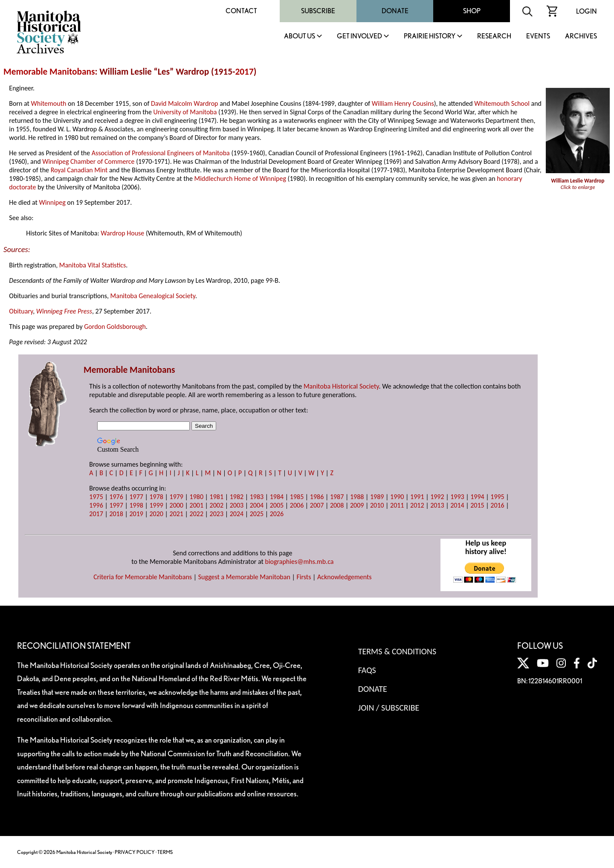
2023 (217, 514)
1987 (337, 497)
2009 (357, 505)
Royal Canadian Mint (79, 170)
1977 (136, 497)
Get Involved (359, 36)
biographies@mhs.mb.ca (300, 562)
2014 (457, 505)
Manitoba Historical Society (341, 386)
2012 (417, 505)
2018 (116, 514)
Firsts (304, 577)
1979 (177, 497)
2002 (217, 505)
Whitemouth (49, 103)
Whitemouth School (502, 103)
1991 (417, 497)
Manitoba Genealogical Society (153, 296)
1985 (297, 497)
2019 (136, 514)
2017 (244, 72)
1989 (377, 497)
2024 (237, 514)
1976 (116, 497)
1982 (237, 497)
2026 (277, 514)
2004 (257, 505)
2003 (237, 505)
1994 (477, 497)
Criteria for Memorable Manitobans (143, 577)
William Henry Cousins (403, 103)
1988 (357, 497)
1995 (497, 497)
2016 (497, 505)
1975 (96, 497)
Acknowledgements (345, 577)
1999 (156, 505)
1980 (197, 497)
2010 (377, 505)
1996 (96, 505)
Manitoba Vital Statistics (93, 265)
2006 (297, 505)
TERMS (165, 852)
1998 (136, 505)
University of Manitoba (185, 112)
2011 (397, 505)
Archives (581, 36)
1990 (397, 497)
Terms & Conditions (397, 651)
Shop (472, 11)
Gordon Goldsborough (115, 327)
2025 (257, 514)
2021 (177, 514)
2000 (177, 505)
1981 (217, 497)
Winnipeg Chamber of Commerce (88, 161)
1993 (457, 497)
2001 (197, 505)
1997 (116, 505)
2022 (197, 514)
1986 (317, 497)
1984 (277, 497)
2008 (337, 505)
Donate (395, 11)
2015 (477, 505)
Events (538, 36)
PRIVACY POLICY (135, 852)
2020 (156, 514)
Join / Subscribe (389, 708)
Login (586, 11)
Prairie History (430, 36)
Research (494, 36)
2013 (437, 505)
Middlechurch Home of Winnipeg (240, 179)
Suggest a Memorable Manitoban (244, 577)
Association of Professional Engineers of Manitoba (161, 153)
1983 (257, 497)
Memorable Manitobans (49, 72)
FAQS (367, 670)
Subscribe (318, 11)
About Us (300, 36)
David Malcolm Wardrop (185, 103)
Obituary (21, 311)
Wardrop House (122, 233)
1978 (156, 497)
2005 (277, 505)
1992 (437, 497)
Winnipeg (52, 202)
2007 (317, 505)
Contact (241, 11)
